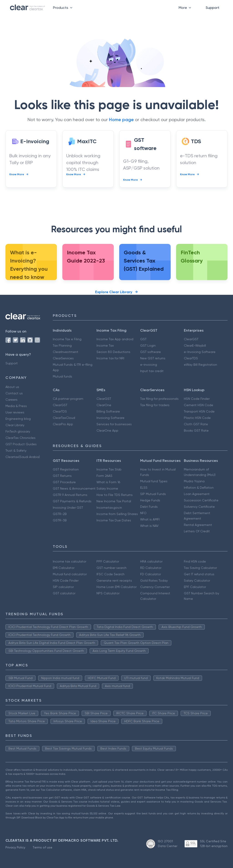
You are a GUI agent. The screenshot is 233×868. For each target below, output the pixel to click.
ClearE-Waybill (195, 345)
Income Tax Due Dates (114, 520)
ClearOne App (107, 430)
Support (213, 8)
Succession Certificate (201, 500)
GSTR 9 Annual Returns (70, 495)
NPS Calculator (108, 593)
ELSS (144, 488)
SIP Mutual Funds (153, 494)
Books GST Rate (196, 430)
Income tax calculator (70, 561)
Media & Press (16, 406)
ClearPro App (63, 424)
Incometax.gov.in (109, 508)
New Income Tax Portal (114, 501)
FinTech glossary (18, 431)
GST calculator (64, 593)
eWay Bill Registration (200, 365)
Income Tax (105, 345)
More (186, 8)
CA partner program (68, 399)
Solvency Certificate (199, 507)
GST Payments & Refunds (72, 501)
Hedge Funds (150, 500)
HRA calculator (151, 561)
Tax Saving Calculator (200, 568)
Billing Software (108, 411)
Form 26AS (104, 476)
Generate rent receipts (114, 580)
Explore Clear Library (116, 292)
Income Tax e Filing (67, 339)
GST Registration (66, 469)
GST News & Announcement (74, 488)
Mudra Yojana (194, 481)
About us (12, 387)
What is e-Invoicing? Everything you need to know (29, 265)
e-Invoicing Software (200, 352)
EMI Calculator (64, 568)
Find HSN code (195, 561)
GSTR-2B (60, 514)
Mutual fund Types (154, 481)
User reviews (15, 412)
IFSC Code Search (110, 574)
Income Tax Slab (109, 469)
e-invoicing (149, 365)
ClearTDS (191, 358)
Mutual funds (62, 376)
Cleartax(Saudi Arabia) (23, 457)
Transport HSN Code (199, 411)
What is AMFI (150, 519)
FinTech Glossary (192, 256)
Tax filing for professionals (159, 399)
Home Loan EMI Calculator (116, 587)
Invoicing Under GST (68, 508)
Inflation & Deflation (199, 488)
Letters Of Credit (197, 531)
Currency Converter (155, 587)
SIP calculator (63, 587)
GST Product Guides (21, 444)
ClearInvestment (66, 352)
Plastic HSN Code (197, 418)
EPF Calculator (195, 587)
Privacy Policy (15, 847)
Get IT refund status (199, 574)
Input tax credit (152, 371)
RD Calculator (151, 568)
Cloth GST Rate (196, 424)
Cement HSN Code (199, 405)
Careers (11, 400)
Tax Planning (62, 345)
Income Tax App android (115, 339)
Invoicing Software (110, 418)
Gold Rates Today (154, 580)
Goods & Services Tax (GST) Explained (144, 261)
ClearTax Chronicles (20, 438)
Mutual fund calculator (70, 574)
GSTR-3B (60, 520)
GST (143, 339)
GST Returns (62, 476)
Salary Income (107, 488)
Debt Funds (149, 507)
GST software (151, 352)
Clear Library (15, 425)
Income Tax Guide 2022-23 (86, 256)
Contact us (14, 393)
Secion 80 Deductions (113, 352)
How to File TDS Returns (115, 495)
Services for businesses (114, 424)
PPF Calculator (108, 561)
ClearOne (104, 405)
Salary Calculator (197, 580)
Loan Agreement (197, 494)
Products (64, 8)
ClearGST (191, 339)
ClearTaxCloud (64, 418)
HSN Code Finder (197, 399)
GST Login (148, 345)
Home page (121, 120)
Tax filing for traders (155, 405)
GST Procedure (64, 482)
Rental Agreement (198, 525)
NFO (143, 513)
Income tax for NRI (110, 358)
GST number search (111, 568)
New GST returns (153, 358)
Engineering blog (18, 419)
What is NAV (149, 526)
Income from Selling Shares (117, 514)
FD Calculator (151, 574)
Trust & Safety (16, 450)
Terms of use (42, 847)
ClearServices (63, 358)
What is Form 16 (108, 482)
